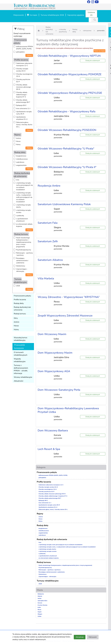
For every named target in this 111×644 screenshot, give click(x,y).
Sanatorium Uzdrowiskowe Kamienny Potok (64, 204)
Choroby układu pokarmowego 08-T (23, 101)
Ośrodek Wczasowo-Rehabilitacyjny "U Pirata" (66, 149)
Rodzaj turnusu (20, 314)
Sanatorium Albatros (50, 260)
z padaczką (20, 216)
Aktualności (18, 381)
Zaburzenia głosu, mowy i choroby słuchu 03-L (24, 125)
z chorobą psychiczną (63, 31)
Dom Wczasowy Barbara (53, 430)
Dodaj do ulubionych (93, 61)
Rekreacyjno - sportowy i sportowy (24, 254)
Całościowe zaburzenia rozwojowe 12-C (24, 64)
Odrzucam (93, 637)
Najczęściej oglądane (76, 15)
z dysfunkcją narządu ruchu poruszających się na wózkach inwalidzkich (24, 186)
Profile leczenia (20, 300)
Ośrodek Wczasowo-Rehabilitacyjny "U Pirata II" (67, 167)
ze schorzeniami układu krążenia (24, 225)
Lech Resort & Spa (49, 449)
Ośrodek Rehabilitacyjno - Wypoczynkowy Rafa (67, 111)
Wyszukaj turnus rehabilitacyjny (21, 339)
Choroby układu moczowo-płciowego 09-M (23, 87)
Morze (18, 141)
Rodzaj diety (19, 303)
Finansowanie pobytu (22, 296)
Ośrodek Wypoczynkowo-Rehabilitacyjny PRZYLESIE (70, 93)
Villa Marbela (46, 278)
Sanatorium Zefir (48, 241)
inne (18, 180)
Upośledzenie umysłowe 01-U (22, 118)
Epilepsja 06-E (21, 105)
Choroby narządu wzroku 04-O (22, 70)
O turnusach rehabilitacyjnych (21, 354)
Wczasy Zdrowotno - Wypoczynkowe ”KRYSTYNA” (69, 297)
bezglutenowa (21, 156)
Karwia (40, 603)
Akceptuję (80, 637)
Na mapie (32, 15)
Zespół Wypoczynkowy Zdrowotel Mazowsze (65, 316)
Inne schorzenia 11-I (23, 108)
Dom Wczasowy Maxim (52, 334)
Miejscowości (19, 15)
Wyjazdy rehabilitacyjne (20, 360)
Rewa (39, 610)
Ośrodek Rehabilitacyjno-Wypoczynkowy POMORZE (70, 74)
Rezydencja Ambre (49, 186)
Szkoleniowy (21, 266)
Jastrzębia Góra (42, 601)
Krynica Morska (42, 605)
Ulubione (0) (91, 14)
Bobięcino (41, 594)
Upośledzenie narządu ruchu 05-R (24, 113)
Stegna (40, 614)
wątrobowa (20, 162)
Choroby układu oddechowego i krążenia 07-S (22, 95)
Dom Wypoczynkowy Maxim (55, 353)
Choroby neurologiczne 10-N (24, 75)
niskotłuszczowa (22, 159)
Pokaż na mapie (99, 51)
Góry (16, 318)
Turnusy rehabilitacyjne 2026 (52, 15)
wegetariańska (21, 165)
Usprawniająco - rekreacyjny (22, 270)
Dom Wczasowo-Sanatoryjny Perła (59, 390)
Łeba (39, 607)
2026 (18, 286)
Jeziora (18, 138)
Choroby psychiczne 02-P (23, 81)
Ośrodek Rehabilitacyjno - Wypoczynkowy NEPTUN (69, 56)
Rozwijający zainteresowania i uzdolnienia (22, 261)
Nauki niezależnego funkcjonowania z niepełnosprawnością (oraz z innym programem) (24, 242)
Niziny (18, 144)
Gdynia (40, 596)
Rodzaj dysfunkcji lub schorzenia (22, 309)
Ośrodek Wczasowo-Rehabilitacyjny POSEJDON (67, 130)
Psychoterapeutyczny (24, 250)
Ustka (39, 616)
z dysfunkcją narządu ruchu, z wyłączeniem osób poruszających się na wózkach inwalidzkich (24, 197)
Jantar (40, 598)
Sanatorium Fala (48, 223)
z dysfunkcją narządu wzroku (23, 211)
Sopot (40, 612)
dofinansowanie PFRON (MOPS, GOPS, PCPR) (25, 48)
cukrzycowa (87, 31)
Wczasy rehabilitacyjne (23, 377)
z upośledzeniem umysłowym (22, 220)
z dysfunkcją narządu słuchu (23, 206)
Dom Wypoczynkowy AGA (54, 371)
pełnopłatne (20, 52)
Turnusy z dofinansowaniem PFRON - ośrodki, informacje (21, 369)
